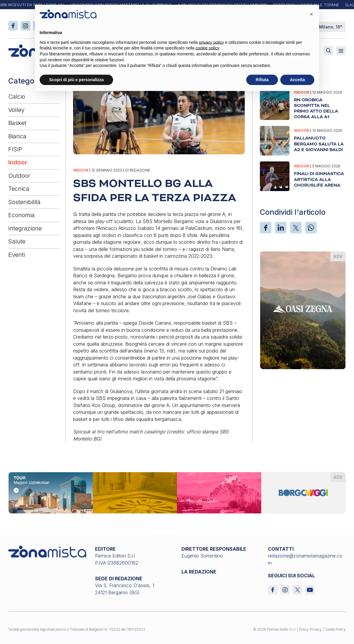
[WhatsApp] (311, 228)
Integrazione (25, 228)
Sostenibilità (24, 202)
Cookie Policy (335, 629)
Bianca (17, 136)
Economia (21, 215)
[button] (311, 14)
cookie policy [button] (207, 48)
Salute (17, 241)
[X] (296, 228)
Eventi (17, 255)
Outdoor (19, 176)
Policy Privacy (310, 629)
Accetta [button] (297, 80)
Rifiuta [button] (262, 80)
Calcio (17, 97)
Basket (17, 123)
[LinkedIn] (281, 228)
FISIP (15, 149)
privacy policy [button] (212, 42)
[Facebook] (266, 228)
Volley (16, 110)
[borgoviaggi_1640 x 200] (177, 492)
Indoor (18, 162)
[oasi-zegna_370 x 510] (303, 310)
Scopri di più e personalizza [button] (76, 80)
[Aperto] (341, 51)
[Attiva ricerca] (329, 51)
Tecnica (19, 189)
